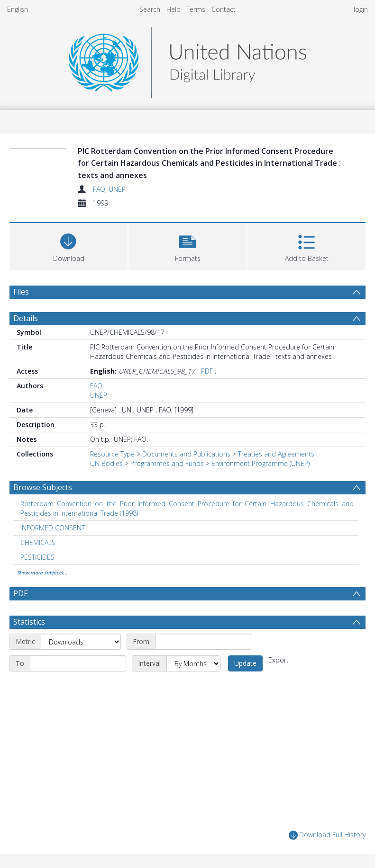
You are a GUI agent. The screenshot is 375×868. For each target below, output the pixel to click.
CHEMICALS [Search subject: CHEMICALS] (38, 542)
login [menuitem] (361, 9)
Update (245, 663)
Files (21, 292)
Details (26, 318)
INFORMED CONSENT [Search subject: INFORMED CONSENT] (53, 528)
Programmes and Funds (167, 463)
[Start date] (203, 642)
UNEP (117, 189)
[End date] (78, 663)
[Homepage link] (187, 60)
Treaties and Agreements (276, 454)
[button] (187, 246)
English (18, 9)
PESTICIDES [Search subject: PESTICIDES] (37, 557)
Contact (224, 9)
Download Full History (327, 835)
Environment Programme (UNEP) (261, 463)
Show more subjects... (42, 573)
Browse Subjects (43, 487)
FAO (99, 189)
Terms (196, 9)
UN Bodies (106, 463)
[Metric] (81, 642)
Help (174, 9)
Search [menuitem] (150, 9)
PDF (207, 371)
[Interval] (193, 663)
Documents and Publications (186, 454)
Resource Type (112, 454)
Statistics (29, 622)
